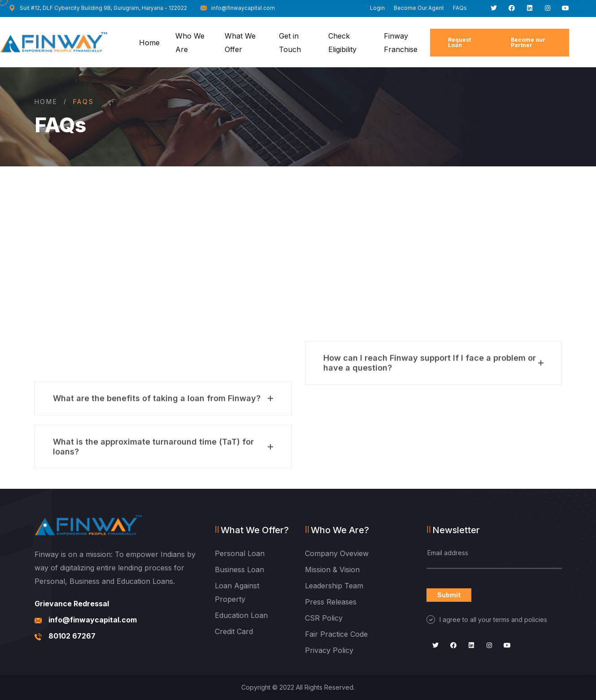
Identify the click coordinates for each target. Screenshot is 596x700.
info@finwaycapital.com (238, 8)
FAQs (460, 8)
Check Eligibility (342, 43)
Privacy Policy (329, 650)
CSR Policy (324, 618)
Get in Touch (290, 43)
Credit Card (234, 631)
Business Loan (239, 570)
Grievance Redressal (72, 604)
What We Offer (240, 43)
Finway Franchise (401, 43)
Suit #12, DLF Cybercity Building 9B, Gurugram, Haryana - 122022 (98, 8)
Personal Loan (240, 553)
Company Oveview (337, 553)
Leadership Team (334, 586)
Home (149, 43)
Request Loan (459, 42)
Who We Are (190, 43)
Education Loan (241, 615)
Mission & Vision (332, 570)
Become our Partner (528, 42)
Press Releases (331, 602)
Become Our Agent (419, 8)
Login (377, 8)
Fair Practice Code (336, 634)
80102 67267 (72, 636)
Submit (449, 595)
